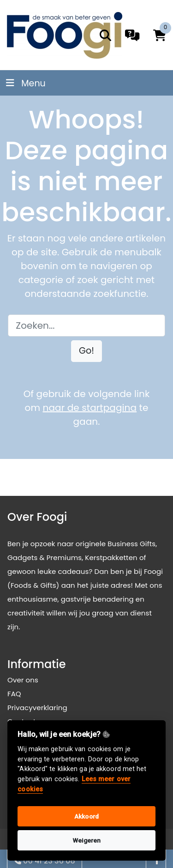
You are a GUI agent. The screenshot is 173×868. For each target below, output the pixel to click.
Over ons (23, 680)
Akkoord (86, 816)
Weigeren (87, 840)
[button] (86, 351)
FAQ (14, 694)
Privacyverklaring (37, 708)
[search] (105, 35)
